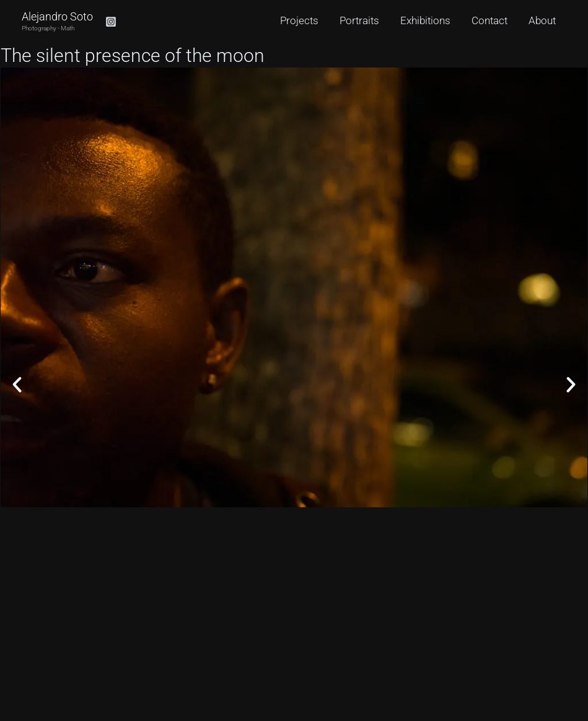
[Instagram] (111, 22)
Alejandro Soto (57, 16)
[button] (17, 384)
